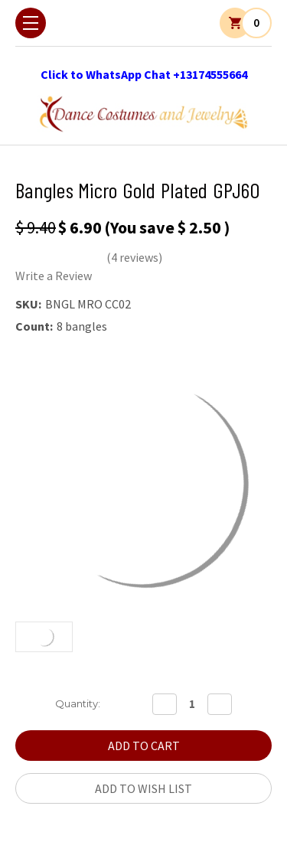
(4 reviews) (134, 257)
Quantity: (78, 703)
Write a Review (54, 276)
